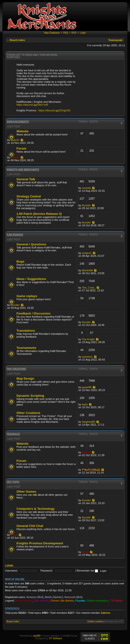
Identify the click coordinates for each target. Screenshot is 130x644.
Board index (17, 40)
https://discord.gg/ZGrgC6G (55, 110)
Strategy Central (29, 196)
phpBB (37, 636)
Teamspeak (115, 40)
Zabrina (106, 613)
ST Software (56, 638)
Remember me (87, 571)
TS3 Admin (116, 601)
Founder (80, 601)
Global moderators (97, 601)
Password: (46, 571)
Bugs (20, 261)
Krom (14, 535)
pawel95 (87, 387)
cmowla (86, 188)
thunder (86, 205)
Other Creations (28, 413)
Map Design (25, 379)
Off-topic (13, 482)
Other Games (26, 492)
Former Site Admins (62, 601)
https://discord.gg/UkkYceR (32, 105)
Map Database (52, 33)
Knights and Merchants (23, 170)
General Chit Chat (30, 526)
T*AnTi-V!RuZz (91, 470)
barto (85, 404)
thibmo (15, 157)
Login (83, 33)
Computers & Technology (35, 509)
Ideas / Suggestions (31, 279)
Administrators (24, 601)
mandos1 (87, 357)
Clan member (41, 601)
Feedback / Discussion (33, 313)
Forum (21, 148)
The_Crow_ (89, 288)
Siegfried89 (89, 422)
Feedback (13, 434)
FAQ (66, 33)
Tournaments (26, 348)
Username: (11, 571)
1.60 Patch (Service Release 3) (39, 214)
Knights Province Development (40, 543)
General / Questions (31, 244)
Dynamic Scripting (30, 396)
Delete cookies (95, 621)
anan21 (15, 140)
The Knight (88, 339)
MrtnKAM (87, 270)
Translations (26, 331)
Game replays (27, 296)
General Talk (26, 179)
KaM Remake (15, 235)
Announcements (18, 122)
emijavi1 (87, 253)
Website (22, 131)
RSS (74, 33)
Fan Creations (16, 369)
